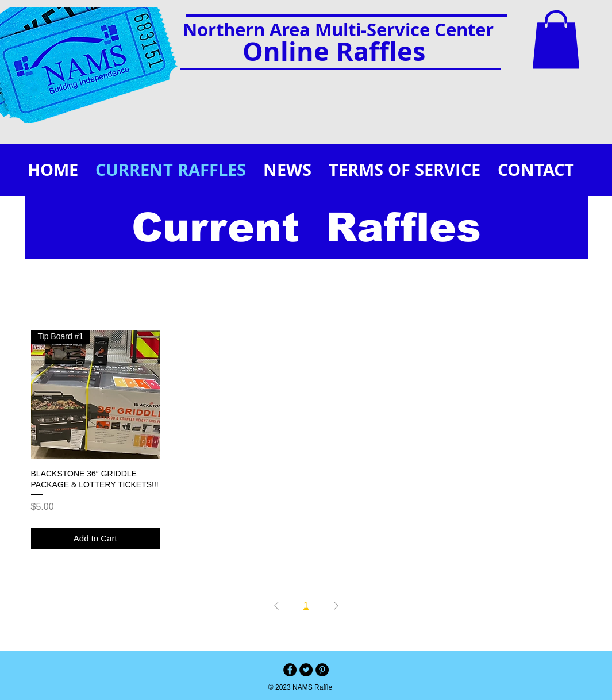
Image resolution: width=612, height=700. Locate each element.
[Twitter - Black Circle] (306, 670)
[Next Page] (336, 606)
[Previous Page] (276, 606)
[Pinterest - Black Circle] (322, 670)
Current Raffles (306, 228)
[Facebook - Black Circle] (290, 670)
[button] (556, 40)
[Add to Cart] (96, 539)
